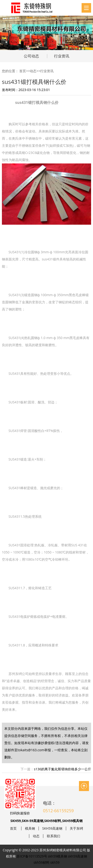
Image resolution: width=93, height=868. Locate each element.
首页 (23, 71)
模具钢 (30, 828)
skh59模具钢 (57, 856)
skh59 (55, 862)
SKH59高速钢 (52, 828)
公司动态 (31, 56)
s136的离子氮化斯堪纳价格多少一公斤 (62, 769)
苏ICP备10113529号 (32, 856)
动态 (33, 71)
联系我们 (54, 836)
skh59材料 (42, 862)
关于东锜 (76, 828)
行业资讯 (62, 56)
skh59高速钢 (78, 856)
